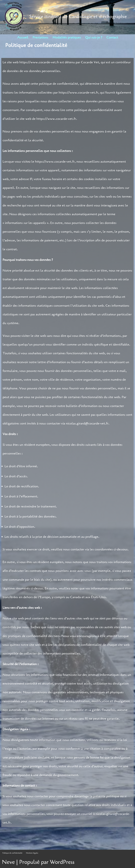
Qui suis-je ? (94, 37)
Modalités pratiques (67, 37)
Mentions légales (32, 853)
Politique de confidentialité (12, 853)
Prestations (40, 37)
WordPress (62, 862)
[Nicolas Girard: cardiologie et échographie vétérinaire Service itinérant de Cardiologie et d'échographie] (64, 17)
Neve (8, 862)
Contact (112, 37)
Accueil (23, 37)
